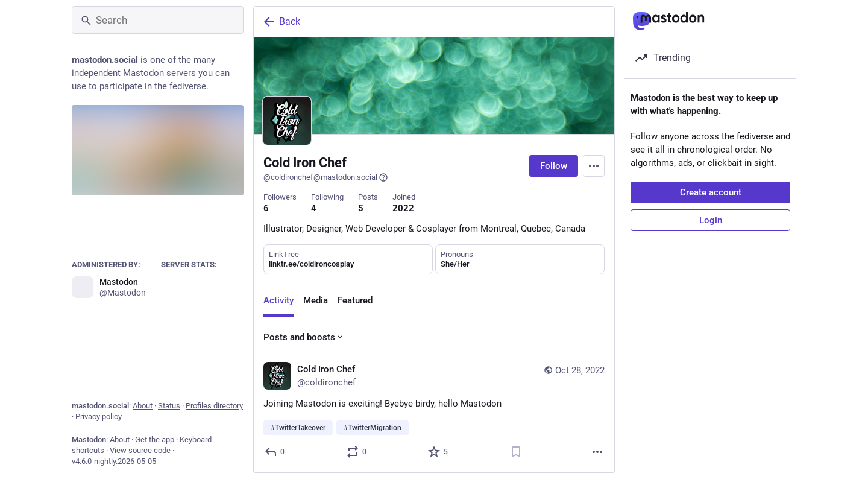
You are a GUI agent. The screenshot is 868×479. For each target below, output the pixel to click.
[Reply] (275, 452)
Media (316, 300)
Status (169, 406)
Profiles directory (214, 406)
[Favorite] (439, 452)
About (143, 406)
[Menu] (594, 166)
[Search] (158, 20)
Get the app (155, 439)
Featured (355, 300)
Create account (711, 192)
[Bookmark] (516, 452)
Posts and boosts (304, 337)
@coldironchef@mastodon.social (326, 177)
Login (711, 220)
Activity (278, 300)
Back (281, 22)
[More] (597, 452)
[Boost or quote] (357, 452)
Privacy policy (99, 417)
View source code (140, 450)
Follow (554, 166)
